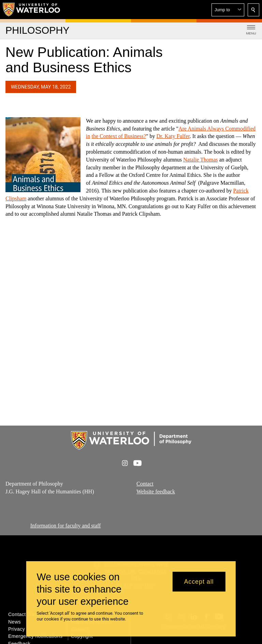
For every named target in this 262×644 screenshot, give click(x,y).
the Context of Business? (119, 136)
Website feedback (156, 492)
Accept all (199, 582)
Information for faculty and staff (66, 526)
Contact (145, 484)
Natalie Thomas (200, 160)
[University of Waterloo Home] (32, 10)
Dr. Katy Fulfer (173, 136)
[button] (228, 10)
